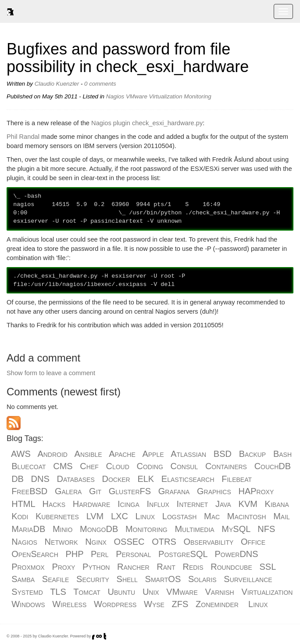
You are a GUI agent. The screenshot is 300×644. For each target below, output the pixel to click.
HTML (23, 504)
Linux (145, 516)
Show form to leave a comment (51, 373)
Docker (116, 479)
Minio (62, 529)
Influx (158, 504)
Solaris (202, 579)
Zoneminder (217, 604)
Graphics (214, 491)
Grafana (174, 491)
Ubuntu (122, 592)
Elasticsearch (188, 479)
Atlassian (188, 454)
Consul (184, 466)
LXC (120, 516)
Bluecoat (29, 466)
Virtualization (166, 96)
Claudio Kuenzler (57, 84)
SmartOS (163, 579)
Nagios (115, 96)
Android (52, 454)
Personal (133, 554)
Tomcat (87, 592)
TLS (58, 592)
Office (253, 542)
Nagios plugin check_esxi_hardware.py (147, 123)
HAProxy (256, 491)
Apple (153, 454)
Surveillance (248, 579)
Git (95, 491)
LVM (95, 516)
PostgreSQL (183, 554)
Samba (23, 579)
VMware (137, 96)
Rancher (133, 567)
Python (96, 567)
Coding (150, 466)
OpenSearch (35, 554)
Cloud (117, 466)
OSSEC (129, 542)
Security (93, 579)
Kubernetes (57, 516)
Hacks (54, 504)
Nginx (96, 542)
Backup (253, 454)
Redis (193, 567)
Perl (100, 554)
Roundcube (231, 567)
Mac (212, 516)
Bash (282, 454)
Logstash (180, 516)
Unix (151, 592)
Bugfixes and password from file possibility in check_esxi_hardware (128, 58)
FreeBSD (29, 491)
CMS (63, 466)
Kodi (20, 516)
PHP (75, 554)
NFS (266, 529)
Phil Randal (23, 137)
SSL (267, 567)
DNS (40, 479)
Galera (68, 491)
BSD (223, 454)
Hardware (91, 504)
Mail (282, 516)
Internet (193, 504)
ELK (146, 479)
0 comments (100, 84)
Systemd (27, 592)
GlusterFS (130, 491)
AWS (21, 454)
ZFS (180, 604)
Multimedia (194, 529)
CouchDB (273, 466)
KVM (248, 504)
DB (18, 479)
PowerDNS (237, 554)
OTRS (164, 542)
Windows (28, 604)
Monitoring (197, 96)
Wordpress (115, 604)
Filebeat (237, 479)
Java (223, 504)
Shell (127, 579)
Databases (76, 479)
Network (61, 542)
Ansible (88, 454)
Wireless (69, 604)
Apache (122, 454)
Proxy (63, 567)
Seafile (56, 579)
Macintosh (247, 516)
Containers (226, 466)
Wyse (154, 604)
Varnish (219, 592)
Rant (166, 567)
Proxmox (28, 567)
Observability (208, 542)
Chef (89, 466)
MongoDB (99, 529)
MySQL (236, 529)
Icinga (129, 504)
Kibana (277, 504)
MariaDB (28, 529)
